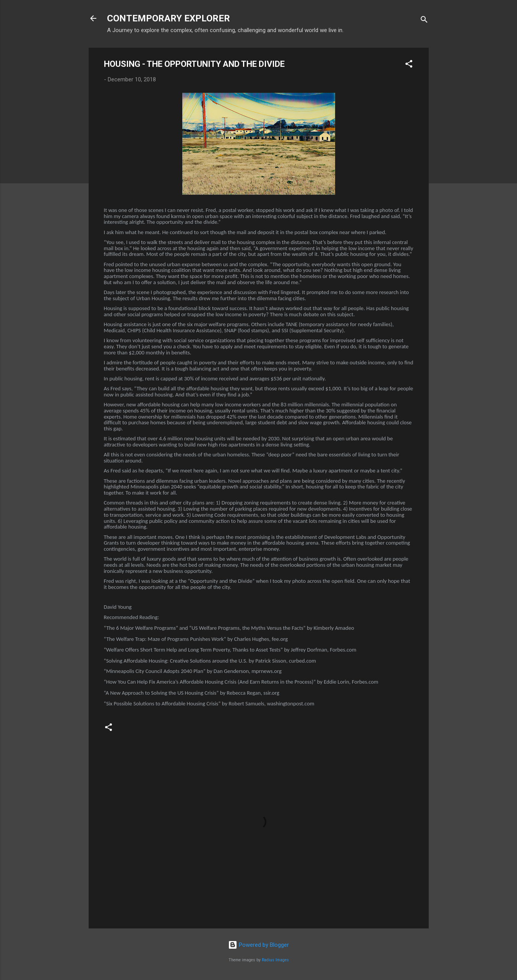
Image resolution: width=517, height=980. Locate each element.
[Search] (424, 21)
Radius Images (275, 960)
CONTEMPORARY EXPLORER (169, 18)
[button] (409, 65)
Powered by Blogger (258, 945)
